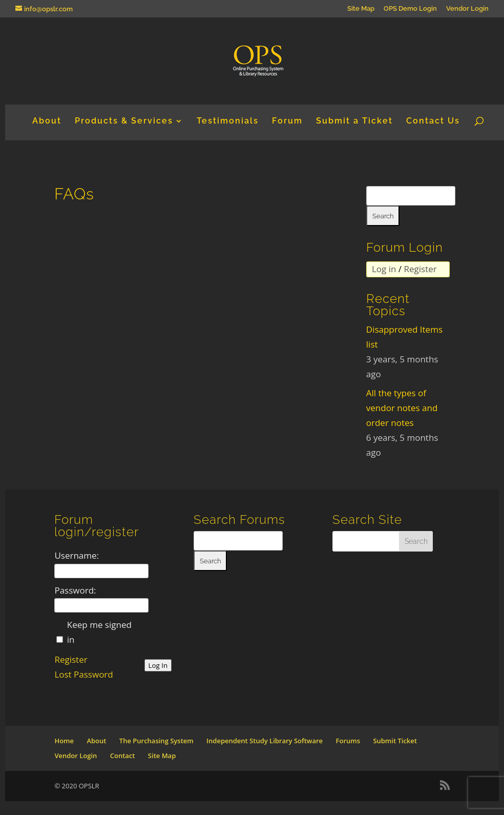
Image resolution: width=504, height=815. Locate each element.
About (47, 121)
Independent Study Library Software (265, 741)
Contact (123, 756)
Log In (158, 665)
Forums (348, 741)
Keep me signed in (99, 632)
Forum (287, 121)
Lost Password (83, 674)
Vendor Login (467, 9)
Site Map (361, 9)
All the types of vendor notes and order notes (402, 408)
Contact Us (433, 121)
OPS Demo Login (410, 9)
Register (421, 269)
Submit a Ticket (354, 121)
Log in (384, 269)
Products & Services (124, 121)
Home (64, 741)
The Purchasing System (156, 741)
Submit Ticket (395, 741)
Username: (77, 555)
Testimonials (228, 121)
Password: (75, 590)
